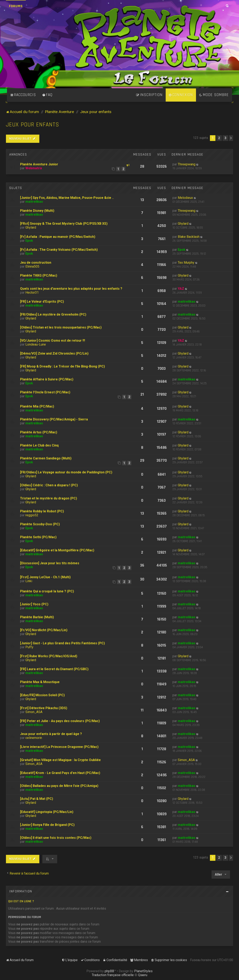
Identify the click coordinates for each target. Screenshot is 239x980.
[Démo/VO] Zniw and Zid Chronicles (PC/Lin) (54, 353)
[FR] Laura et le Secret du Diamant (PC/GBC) (54, 669)
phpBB (109, 971)
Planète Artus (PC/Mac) (39, 432)
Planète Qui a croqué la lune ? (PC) (47, 591)
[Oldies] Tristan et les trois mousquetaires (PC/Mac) (61, 327)
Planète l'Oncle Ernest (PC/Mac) (45, 392)
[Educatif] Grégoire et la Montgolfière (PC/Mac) (57, 550)
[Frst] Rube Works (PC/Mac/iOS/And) (49, 656)
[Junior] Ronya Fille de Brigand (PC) (47, 825)
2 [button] (219, 138)
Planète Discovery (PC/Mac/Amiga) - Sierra (54, 419)
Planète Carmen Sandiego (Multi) (46, 458)
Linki (29, 581)
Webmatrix (34, 168)
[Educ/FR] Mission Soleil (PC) (42, 695)
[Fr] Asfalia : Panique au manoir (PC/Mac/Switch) (58, 237)
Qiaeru (143, 975)
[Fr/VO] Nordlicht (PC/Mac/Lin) (44, 630)
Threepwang (187, 164)
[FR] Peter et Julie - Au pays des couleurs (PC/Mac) (60, 721)
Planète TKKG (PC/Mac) (39, 275)
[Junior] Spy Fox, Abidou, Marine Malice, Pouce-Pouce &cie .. (67, 198)
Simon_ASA (34, 712)
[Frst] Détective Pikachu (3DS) (44, 708)
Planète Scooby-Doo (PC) (40, 524)
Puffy (29, 647)
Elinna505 (32, 266)
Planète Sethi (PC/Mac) (38, 537)
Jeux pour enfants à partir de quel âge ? (51, 734)
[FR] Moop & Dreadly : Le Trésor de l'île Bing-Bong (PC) (62, 366)
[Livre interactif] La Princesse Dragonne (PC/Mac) (59, 747)
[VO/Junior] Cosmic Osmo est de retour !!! (53, 341)
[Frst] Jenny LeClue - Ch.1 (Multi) (45, 577)
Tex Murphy (186, 263)
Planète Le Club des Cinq (39, 445)
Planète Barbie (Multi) (37, 617)
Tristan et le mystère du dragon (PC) (49, 498)
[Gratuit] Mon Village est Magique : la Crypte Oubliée (60, 760)
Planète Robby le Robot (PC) (42, 511)
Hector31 (32, 293)
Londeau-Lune (36, 344)
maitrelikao (34, 202)
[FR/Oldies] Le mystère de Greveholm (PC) (53, 314)
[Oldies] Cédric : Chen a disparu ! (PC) (49, 485)
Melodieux (185, 198)
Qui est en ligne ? (21, 901)
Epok (29, 241)
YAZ (181, 289)
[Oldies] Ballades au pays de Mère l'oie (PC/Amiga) (59, 786)
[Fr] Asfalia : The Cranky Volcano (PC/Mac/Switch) (59, 250)
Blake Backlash (189, 237)
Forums (16, 6)
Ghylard (31, 227)
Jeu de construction (36, 263)
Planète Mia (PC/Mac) (37, 406)
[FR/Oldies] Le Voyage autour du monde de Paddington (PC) (66, 472)
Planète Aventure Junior (39, 164)
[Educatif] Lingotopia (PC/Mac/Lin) (47, 812)
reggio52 (32, 515)
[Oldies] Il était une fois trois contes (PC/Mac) (56, 838)
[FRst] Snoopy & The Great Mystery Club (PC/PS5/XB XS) (64, 224)
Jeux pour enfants (33, 125)
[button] (231, 138)
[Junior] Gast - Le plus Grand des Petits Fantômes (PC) (62, 643)
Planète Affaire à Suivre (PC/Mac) (47, 379)
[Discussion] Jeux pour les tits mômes (50, 563)
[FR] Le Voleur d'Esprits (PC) (42, 302)
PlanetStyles (143, 971)
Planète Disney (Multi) (37, 211)
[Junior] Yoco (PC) (34, 604)
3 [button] (225, 138)
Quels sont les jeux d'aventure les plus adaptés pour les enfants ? (71, 289)
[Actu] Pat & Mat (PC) (37, 799)
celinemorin (34, 738)
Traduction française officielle (113, 975)
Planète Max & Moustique (40, 682)
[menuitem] (47, 95)
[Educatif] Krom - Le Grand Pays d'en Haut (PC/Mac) (60, 773)
